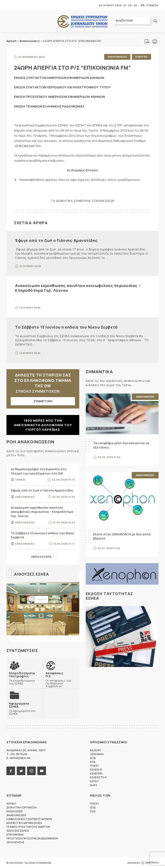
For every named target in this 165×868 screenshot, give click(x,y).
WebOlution (150, 863)
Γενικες (20, 479)
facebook (11, 771)
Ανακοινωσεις (117, 57)
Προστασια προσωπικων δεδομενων (32, 838)
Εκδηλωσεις (15, 811)
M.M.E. (94, 785)
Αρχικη (11, 803)
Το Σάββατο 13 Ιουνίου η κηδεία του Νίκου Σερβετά (66, 327)
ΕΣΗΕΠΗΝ (96, 773)
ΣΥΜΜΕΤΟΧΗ (43, 401)
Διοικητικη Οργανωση (22, 807)
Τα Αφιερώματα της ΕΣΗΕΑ (25, 708)
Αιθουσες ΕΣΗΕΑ (31, 574)
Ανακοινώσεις (30, 41)
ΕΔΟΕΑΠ (95, 750)
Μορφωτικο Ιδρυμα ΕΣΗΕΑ (24, 823)
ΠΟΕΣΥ (94, 766)
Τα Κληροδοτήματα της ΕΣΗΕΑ (25, 678)
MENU (9, 5)
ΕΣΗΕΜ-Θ (96, 769)
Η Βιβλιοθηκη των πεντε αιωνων (29, 819)
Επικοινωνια (15, 834)
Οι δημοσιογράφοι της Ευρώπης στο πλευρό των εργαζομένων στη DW (39, 471)
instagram (31, 771)
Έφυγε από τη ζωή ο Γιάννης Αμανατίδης (56, 240)
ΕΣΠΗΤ (95, 781)
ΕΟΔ (93, 762)
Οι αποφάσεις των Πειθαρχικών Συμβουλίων (61, 679)
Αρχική (11, 41)
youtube (42, 771)
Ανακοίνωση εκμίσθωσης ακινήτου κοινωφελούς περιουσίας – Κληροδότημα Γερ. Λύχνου (78, 288)
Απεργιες (141, 57)
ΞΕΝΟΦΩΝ (97, 754)
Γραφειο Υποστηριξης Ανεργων (28, 827)
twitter (21, 771)
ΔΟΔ (93, 758)
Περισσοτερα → (43, 556)
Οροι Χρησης (15, 842)
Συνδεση (152, 5)
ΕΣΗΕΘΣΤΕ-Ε (98, 777)
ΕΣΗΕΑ (82, 22)
